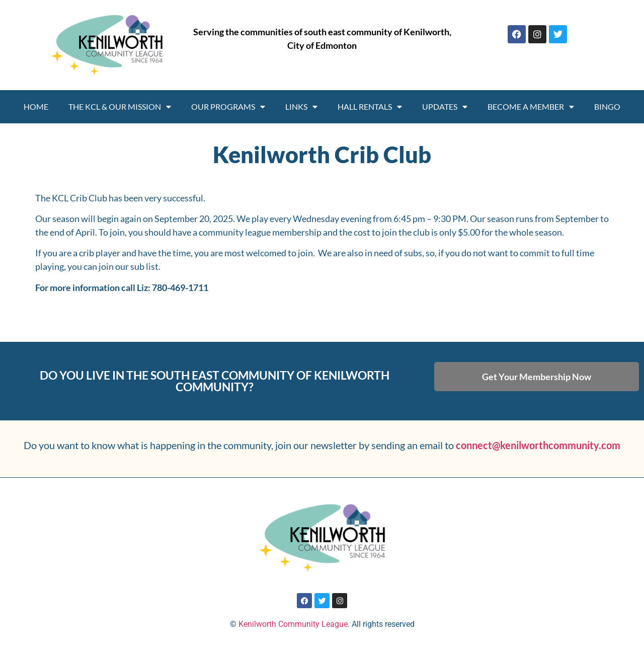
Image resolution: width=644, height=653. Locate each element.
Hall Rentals (370, 107)
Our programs (228, 107)
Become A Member (531, 107)
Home (36, 106)
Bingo (607, 106)
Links (301, 107)
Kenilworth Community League (293, 624)
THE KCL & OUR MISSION (120, 107)
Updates (445, 107)
